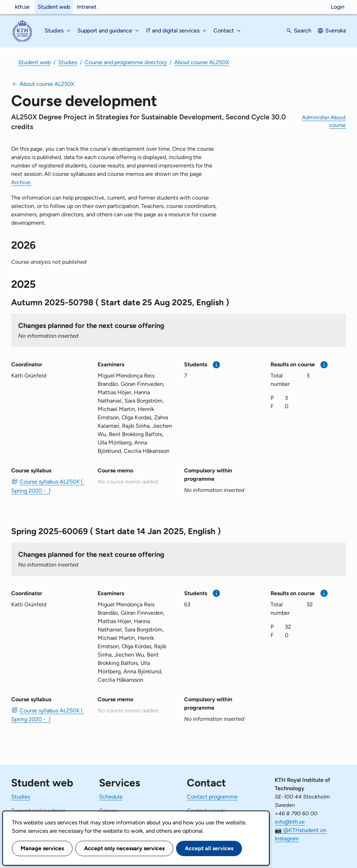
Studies (68, 62)
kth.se (22, 7)
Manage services (42, 848)
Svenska (336, 31)
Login (338, 7)
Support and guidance (39, 811)
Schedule (111, 797)
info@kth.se (290, 822)
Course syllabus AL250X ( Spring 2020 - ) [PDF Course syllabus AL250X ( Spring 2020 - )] (48, 486)
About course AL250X (202, 62)
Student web (54, 7)
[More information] (216, 365)
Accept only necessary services (124, 848)
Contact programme (212, 797)
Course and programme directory (126, 62)
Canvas (108, 811)
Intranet (87, 7)
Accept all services (209, 848)
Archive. (21, 182)
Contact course (206, 811)
